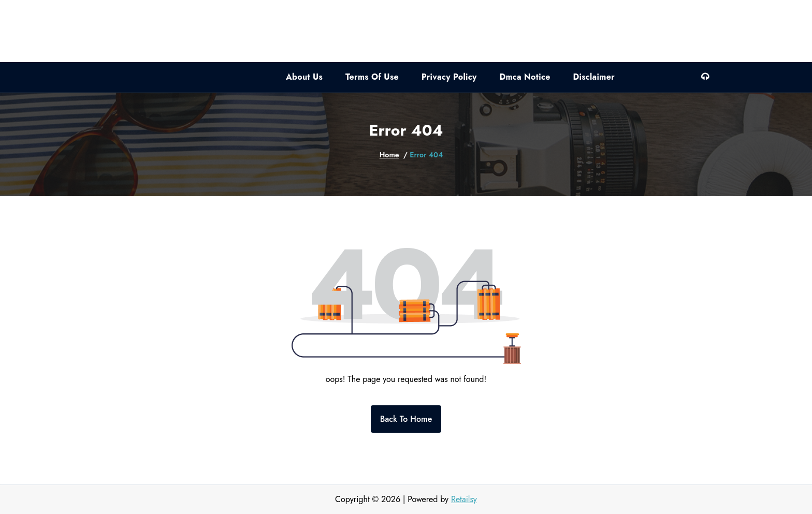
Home (389, 155)
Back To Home (406, 419)
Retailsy (464, 499)
